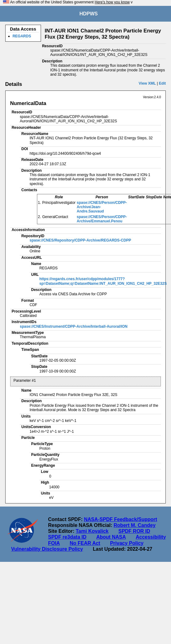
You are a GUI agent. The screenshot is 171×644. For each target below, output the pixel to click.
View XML (147, 83)
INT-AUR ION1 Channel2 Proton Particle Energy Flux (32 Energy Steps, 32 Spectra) (103, 34)
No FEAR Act (85, 543)
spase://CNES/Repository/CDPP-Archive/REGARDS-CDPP (80, 240)
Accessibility (151, 537)
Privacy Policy (127, 543)
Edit (163, 83)
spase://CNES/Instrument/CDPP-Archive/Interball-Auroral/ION (73, 326)
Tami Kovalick (92, 531)
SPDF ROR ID (134, 531)
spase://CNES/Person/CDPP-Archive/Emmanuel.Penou (102, 219)
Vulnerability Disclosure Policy (47, 549)
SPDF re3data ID (67, 537)
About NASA (111, 537)
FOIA (54, 543)
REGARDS (22, 36)
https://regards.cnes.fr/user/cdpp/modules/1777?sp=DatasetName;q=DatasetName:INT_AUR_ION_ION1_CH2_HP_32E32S (103, 281)
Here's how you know (112, 2)
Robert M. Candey (135, 525)
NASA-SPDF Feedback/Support (120, 519)
